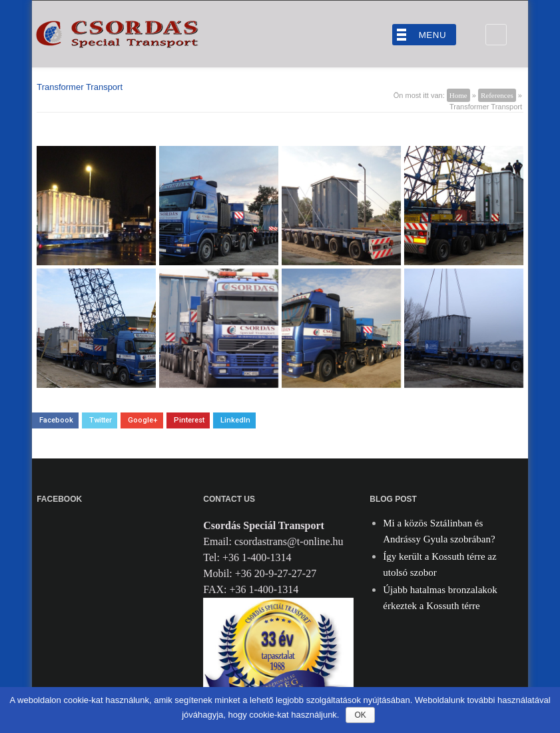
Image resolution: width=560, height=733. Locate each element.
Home (458, 95)
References (497, 95)
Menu (432, 35)
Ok (360, 715)
